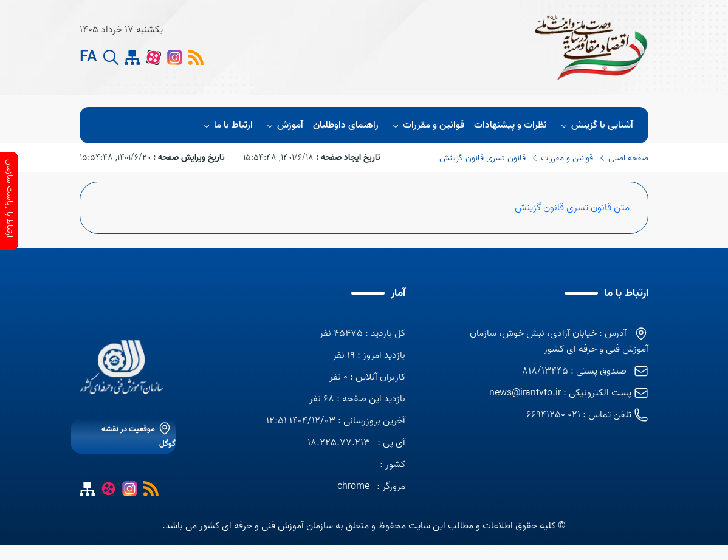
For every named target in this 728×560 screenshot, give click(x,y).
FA (88, 60)
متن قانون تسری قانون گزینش (572, 208)
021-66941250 (553, 415)
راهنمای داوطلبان (346, 125)
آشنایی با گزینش (595, 125)
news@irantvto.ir (525, 393)
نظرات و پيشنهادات (510, 125)
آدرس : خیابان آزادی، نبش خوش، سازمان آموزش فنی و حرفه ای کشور (559, 341)
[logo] (369, 47)
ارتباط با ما (226, 125)
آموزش (283, 125)
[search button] (111, 59)
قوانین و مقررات (427, 125)
